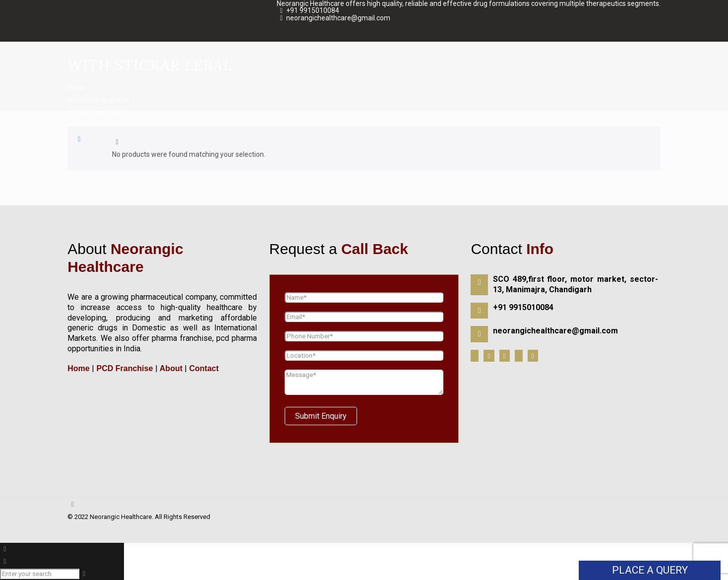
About (171, 368)
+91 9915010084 (313, 10)
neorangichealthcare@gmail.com (338, 18)
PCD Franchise (125, 368)
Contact (203, 368)
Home (76, 88)
